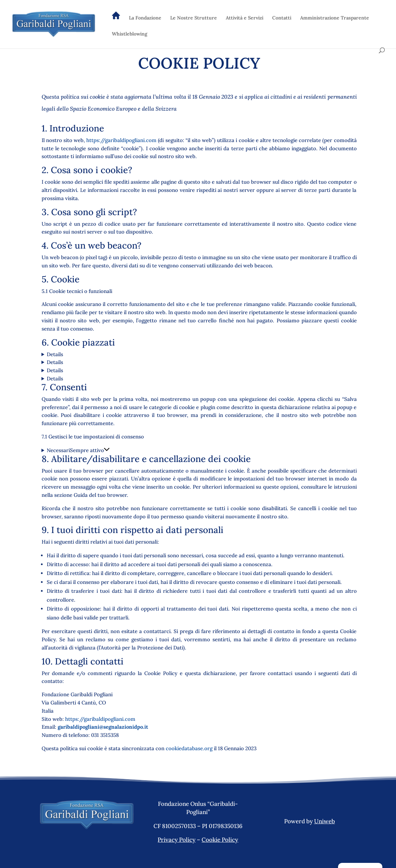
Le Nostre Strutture (194, 18)
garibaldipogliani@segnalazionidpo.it (103, 727)
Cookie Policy (220, 840)
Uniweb (325, 821)
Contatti (282, 18)
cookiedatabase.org (189, 748)
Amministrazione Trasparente (335, 18)
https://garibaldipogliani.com (121, 140)
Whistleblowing (130, 34)
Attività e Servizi (245, 18)
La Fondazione (145, 18)
